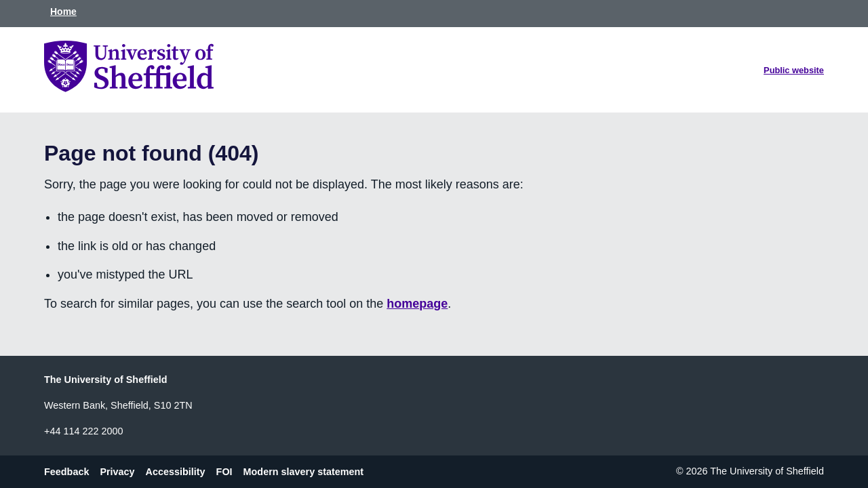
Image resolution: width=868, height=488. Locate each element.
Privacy (117, 471)
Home (63, 12)
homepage (417, 304)
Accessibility (176, 471)
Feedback (66, 471)
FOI (224, 471)
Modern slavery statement (304, 471)
